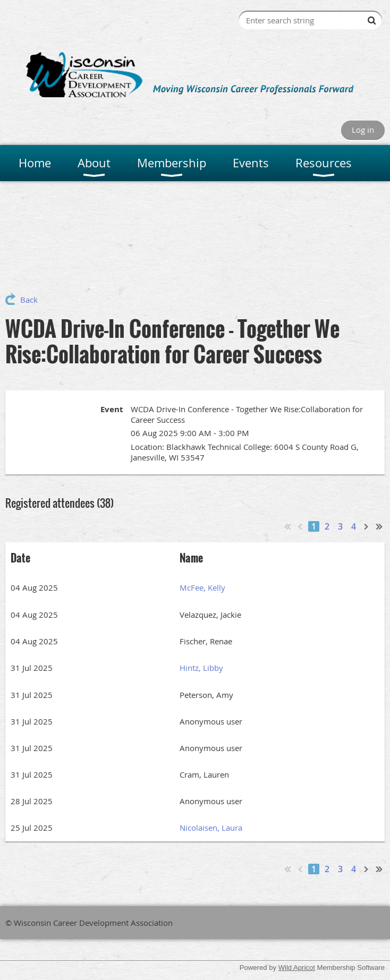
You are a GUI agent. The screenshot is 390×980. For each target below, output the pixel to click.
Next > (367, 526)
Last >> (379, 526)
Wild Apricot (297, 968)
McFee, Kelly (202, 587)
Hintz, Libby (201, 668)
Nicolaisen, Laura (211, 828)
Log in (363, 130)
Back (29, 300)
